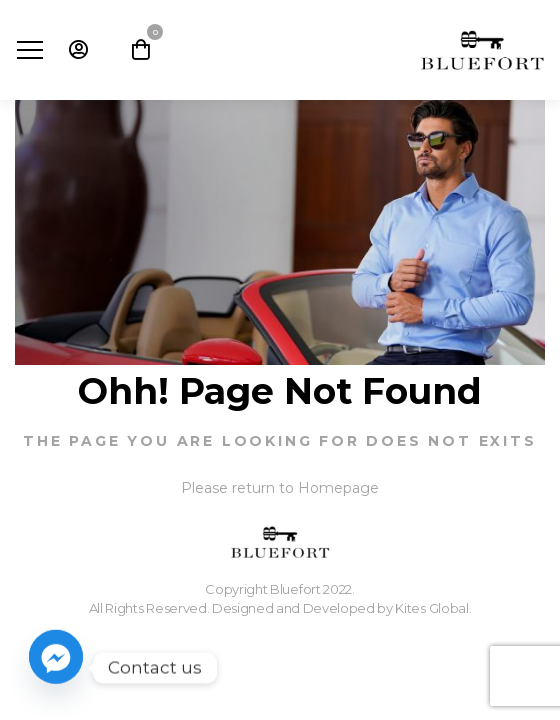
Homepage (338, 488)
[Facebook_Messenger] (56, 668)
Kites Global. (433, 608)
